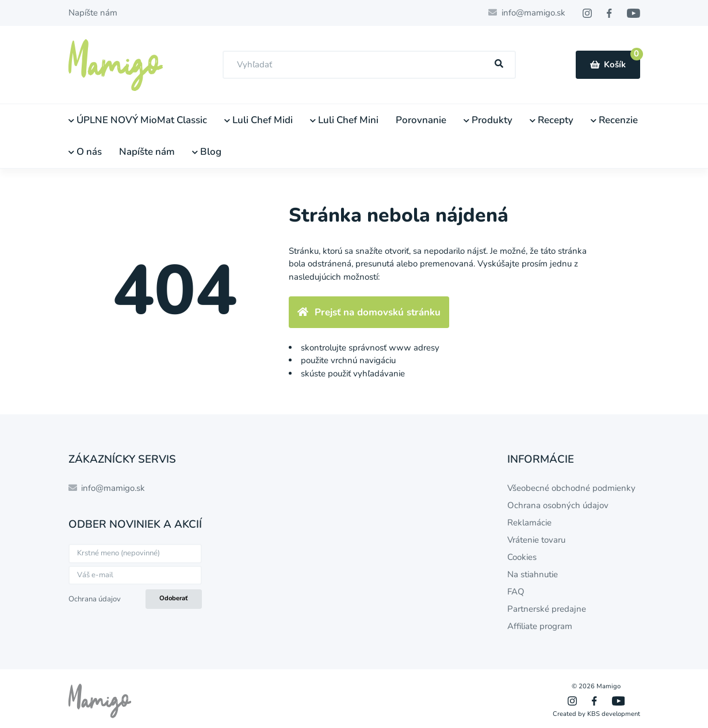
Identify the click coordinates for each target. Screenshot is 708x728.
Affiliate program (540, 626)
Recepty (552, 120)
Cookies (522, 557)
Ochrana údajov (95, 599)
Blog (207, 152)
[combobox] (369, 65)
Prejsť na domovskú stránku (369, 312)
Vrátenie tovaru (536, 540)
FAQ (516, 592)
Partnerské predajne (547, 609)
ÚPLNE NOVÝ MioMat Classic (138, 120)
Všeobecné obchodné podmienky (571, 488)
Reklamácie (529, 523)
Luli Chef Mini (344, 120)
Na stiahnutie (533, 574)
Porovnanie (421, 120)
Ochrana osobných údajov (558, 505)
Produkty (488, 120)
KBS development (614, 714)
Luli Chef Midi (259, 120)
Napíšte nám (93, 13)
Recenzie (614, 120)
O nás (85, 152)
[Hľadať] (499, 64)
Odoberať (173, 598)
